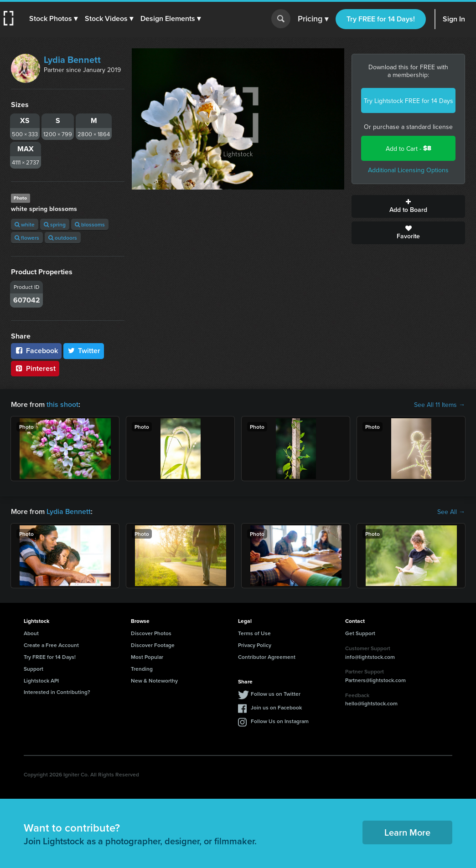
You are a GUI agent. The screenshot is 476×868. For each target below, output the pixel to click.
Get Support (360, 633)
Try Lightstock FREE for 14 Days (409, 101)
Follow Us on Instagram (280, 721)
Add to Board (408, 206)
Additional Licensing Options (408, 170)
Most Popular (147, 657)
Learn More (407, 832)
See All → (451, 512)
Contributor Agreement (267, 657)
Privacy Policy (255, 645)
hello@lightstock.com (371, 703)
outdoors (63, 238)
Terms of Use (254, 633)
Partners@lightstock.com (375, 680)
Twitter (84, 351)
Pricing (313, 19)
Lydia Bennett (72, 59)
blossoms (90, 224)
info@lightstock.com (370, 657)
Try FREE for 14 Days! (381, 19)
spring (55, 224)
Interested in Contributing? (57, 692)
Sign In (454, 19)
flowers (27, 238)
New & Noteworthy (154, 681)
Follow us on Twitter (276, 694)
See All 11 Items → (440, 405)
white (25, 224)
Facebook (36, 351)
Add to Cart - (409, 148)
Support (34, 669)
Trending (142, 669)
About (31, 633)
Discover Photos (151, 633)
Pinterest (35, 368)
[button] (53, 19)
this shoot (62, 404)
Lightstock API (41, 681)
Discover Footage (153, 645)
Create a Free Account (51, 645)
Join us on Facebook (276, 707)
